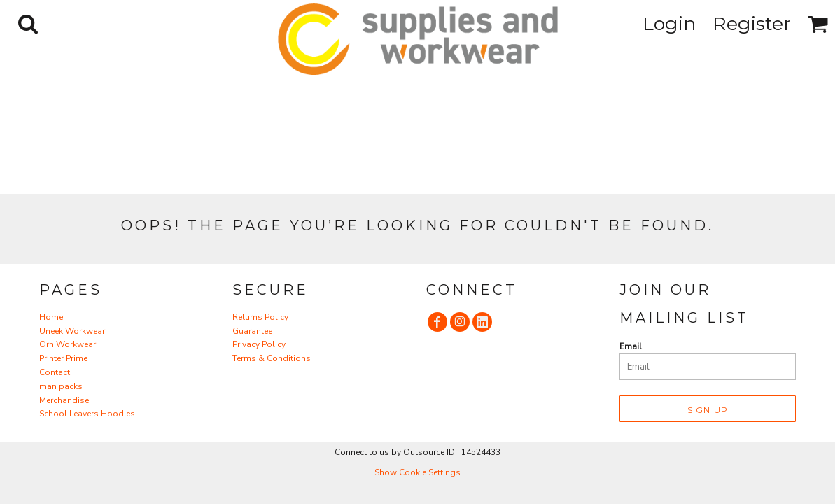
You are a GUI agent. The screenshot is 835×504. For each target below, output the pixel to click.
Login (669, 23)
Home (51, 317)
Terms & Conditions (272, 358)
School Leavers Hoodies (87, 414)
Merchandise (64, 400)
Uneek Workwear (72, 331)
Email (631, 346)
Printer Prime (63, 358)
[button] (28, 24)
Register (752, 23)
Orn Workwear (68, 344)
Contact (55, 372)
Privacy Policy (259, 344)
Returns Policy (260, 317)
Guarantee (252, 331)
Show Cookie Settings (417, 472)
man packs (61, 386)
